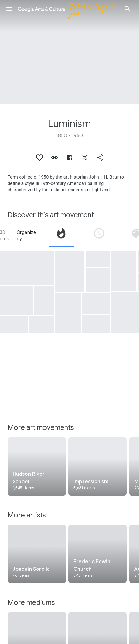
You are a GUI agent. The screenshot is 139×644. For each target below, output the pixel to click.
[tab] (61, 236)
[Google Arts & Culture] (68, 9)
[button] (9, 9)
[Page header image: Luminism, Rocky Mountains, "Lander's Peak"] (69, 52)
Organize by (26, 236)
